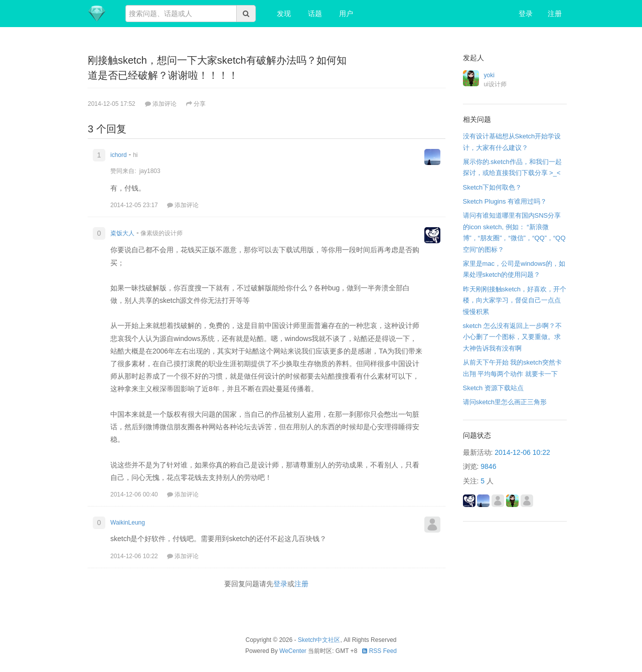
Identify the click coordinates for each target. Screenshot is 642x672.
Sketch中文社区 (319, 640)
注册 (555, 14)
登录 (526, 14)
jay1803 (150, 171)
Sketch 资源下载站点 (493, 388)
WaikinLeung (128, 523)
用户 (346, 14)
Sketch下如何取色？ (493, 187)
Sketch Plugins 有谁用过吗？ (505, 201)
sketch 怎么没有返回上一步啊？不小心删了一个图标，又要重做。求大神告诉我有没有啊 (512, 337)
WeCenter (293, 651)
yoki (489, 75)
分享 (196, 104)
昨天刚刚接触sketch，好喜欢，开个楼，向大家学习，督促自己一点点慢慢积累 (515, 300)
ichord (119, 155)
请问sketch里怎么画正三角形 (505, 402)
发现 (284, 14)
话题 (315, 14)
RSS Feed (379, 651)
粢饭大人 (122, 233)
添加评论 (161, 104)
